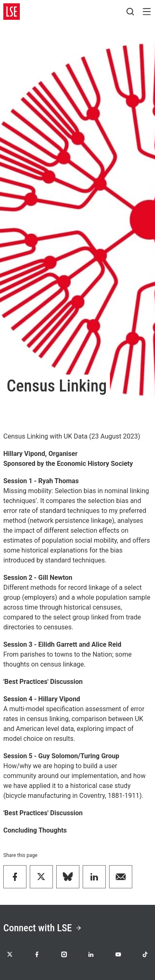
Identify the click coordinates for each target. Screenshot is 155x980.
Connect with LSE (43, 928)
